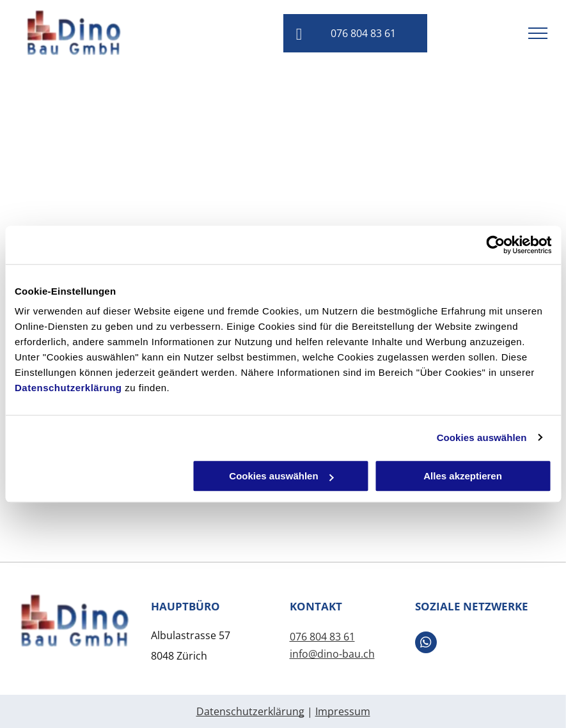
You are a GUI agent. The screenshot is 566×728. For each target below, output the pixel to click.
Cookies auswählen (482, 438)
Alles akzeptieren (463, 476)
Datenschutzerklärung (68, 388)
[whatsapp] (426, 644)
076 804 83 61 (322, 637)
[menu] (538, 33)
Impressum (343, 711)
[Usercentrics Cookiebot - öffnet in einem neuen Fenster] (495, 245)
